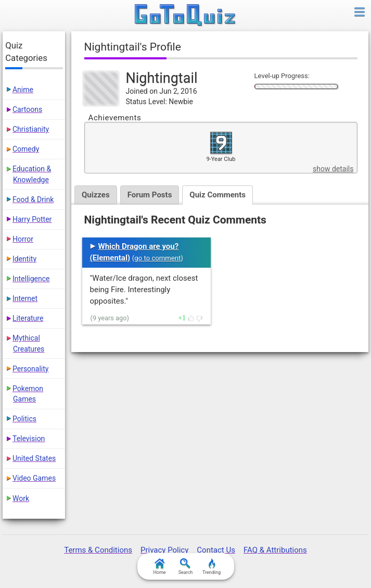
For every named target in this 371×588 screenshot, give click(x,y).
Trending (212, 567)
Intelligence (31, 279)
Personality (30, 369)
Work (21, 498)
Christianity (31, 129)
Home (159, 567)
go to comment (157, 258)
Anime (23, 90)
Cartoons (27, 109)
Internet (25, 298)
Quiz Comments (218, 195)
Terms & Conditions (98, 550)
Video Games (34, 478)
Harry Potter (32, 219)
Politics (24, 419)
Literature (28, 318)
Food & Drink (33, 199)
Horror (23, 239)
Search (186, 567)
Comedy (26, 149)
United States (34, 458)
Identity (24, 259)
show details (333, 169)
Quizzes (96, 195)
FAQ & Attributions (275, 550)
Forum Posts (150, 195)
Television (29, 439)
